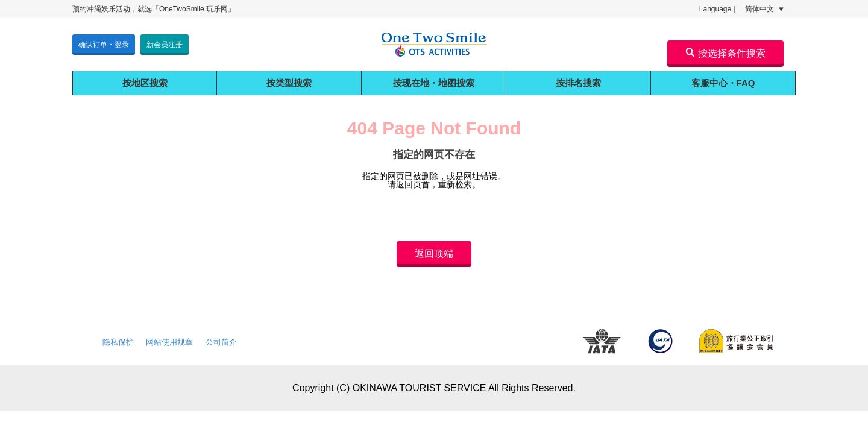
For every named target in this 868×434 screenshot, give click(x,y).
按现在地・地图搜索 (434, 83)
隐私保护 (118, 342)
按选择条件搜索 (725, 53)
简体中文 (764, 9)
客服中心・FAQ (723, 83)
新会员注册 (165, 45)
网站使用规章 (169, 342)
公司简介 (221, 342)
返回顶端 (434, 253)
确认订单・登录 (104, 45)
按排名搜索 (578, 83)
